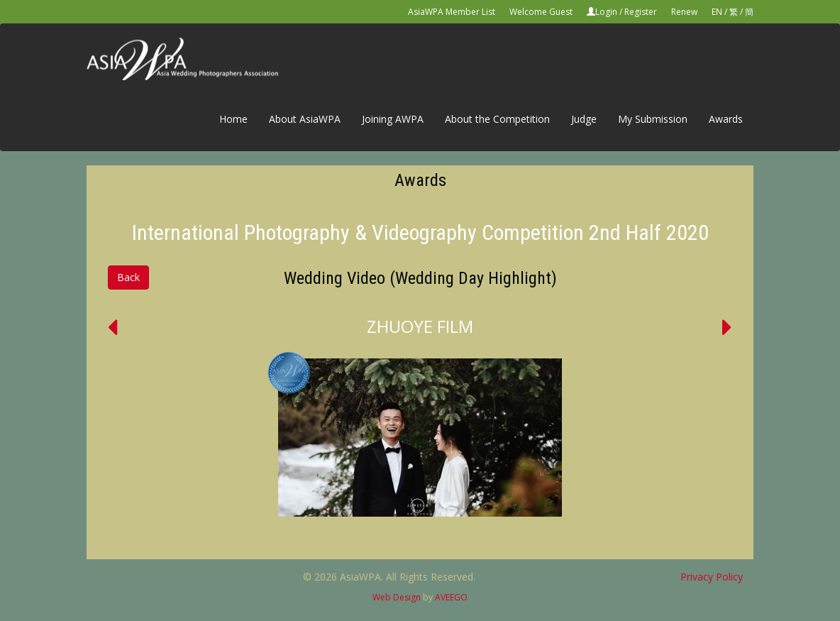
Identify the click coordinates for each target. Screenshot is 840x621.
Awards (726, 119)
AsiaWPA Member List (452, 12)
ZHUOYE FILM (420, 326)
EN (717, 12)
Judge (584, 119)
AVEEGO (451, 597)
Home (233, 119)
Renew (684, 12)
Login (606, 12)
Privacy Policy (712, 577)
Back (128, 277)
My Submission (653, 119)
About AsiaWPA (305, 119)
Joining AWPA (393, 119)
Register (641, 12)
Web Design (397, 597)
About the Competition (497, 119)
